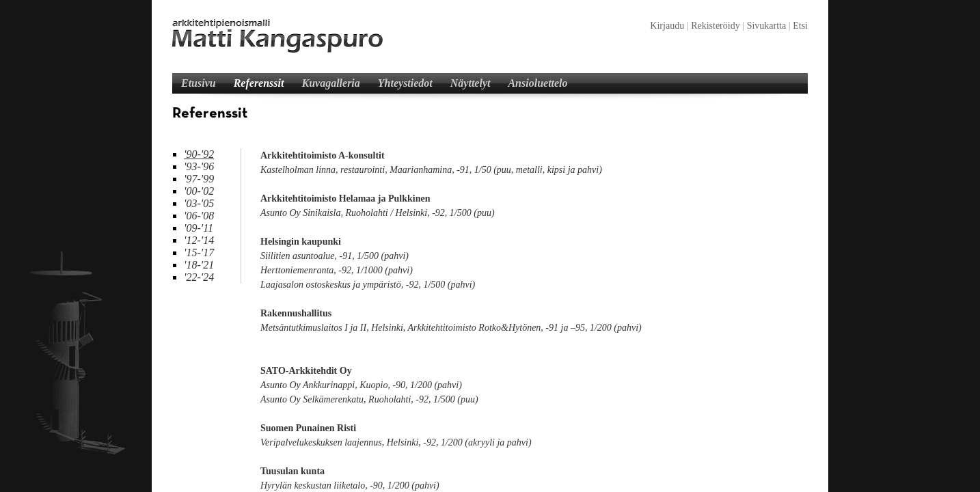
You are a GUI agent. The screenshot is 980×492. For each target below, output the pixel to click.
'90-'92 (199, 154)
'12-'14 (199, 240)
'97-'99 (199, 179)
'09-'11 (199, 228)
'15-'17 (199, 252)
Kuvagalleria (330, 83)
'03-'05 (199, 203)
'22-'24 (199, 277)
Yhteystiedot (405, 83)
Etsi (800, 26)
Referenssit (259, 83)
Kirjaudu (667, 26)
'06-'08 (199, 216)
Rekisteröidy (716, 26)
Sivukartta (767, 26)
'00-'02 (199, 191)
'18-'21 (199, 265)
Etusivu (199, 83)
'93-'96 (199, 166)
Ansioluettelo (537, 83)
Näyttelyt (471, 83)
